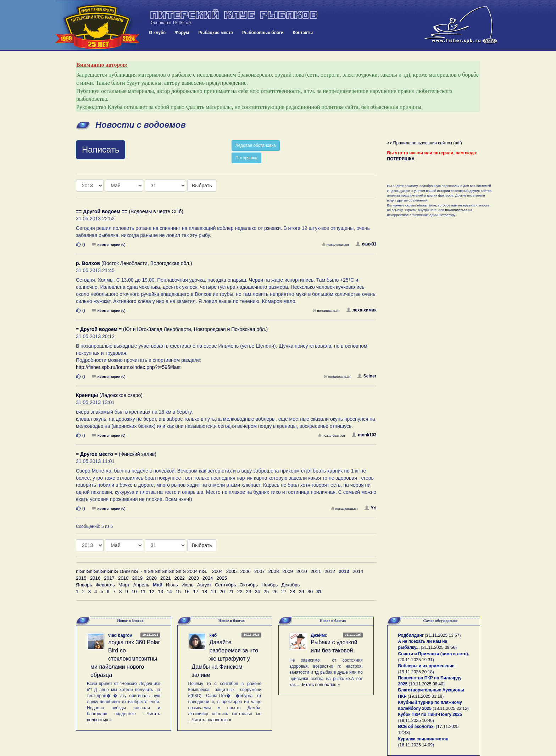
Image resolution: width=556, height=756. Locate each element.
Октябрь (249, 585)
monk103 (364, 435)
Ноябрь (269, 585)
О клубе (157, 33)
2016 (95, 578)
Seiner (367, 376)
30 (310, 592)
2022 (180, 578)
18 (204, 592)
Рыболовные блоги (263, 33)
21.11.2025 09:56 (439, 647)
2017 (109, 578)
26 (275, 592)
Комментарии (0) (109, 245)
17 (196, 592)
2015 (81, 578)
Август (204, 585)
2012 (330, 571)
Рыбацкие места (216, 33)
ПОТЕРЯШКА (401, 159)
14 (169, 592)
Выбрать (202, 186)
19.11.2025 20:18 (416, 672)
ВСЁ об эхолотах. (416, 727)
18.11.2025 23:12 (451, 708)
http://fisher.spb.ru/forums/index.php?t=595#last (128, 367)
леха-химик (362, 310)
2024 (208, 578)
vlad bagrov (120, 635)
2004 (217, 571)
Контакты (303, 33)
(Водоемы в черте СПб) (130, 211)
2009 (288, 571)
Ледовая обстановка (256, 145)
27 (284, 592)
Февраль (105, 585)
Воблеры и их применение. (427, 666)
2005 (232, 571)
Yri (370, 508)
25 (266, 592)
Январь (84, 585)
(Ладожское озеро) (109, 395)
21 (231, 592)
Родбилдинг (411, 635)
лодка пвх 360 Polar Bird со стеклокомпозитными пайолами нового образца (125, 658)
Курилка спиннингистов (423, 739)
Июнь (172, 585)
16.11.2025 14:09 (416, 745)
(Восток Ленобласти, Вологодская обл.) (134, 263)
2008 (274, 571)
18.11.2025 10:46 (416, 721)
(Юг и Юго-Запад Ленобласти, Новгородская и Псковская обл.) (172, 329)
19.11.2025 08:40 (427, 684)
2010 (302, 571)
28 (293, 592)
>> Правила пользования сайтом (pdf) (425, 143)
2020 (151, 578)
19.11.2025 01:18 (426, 696)
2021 (166, 578)
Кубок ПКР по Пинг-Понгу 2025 (430, 714)
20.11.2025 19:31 (416, 660)
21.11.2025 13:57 (443, 635)
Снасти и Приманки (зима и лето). (434, 654)
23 (249, 592)
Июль (188, 585)
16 (187, 592)
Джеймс (319, 635)
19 (213, 592)
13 (160, 592)
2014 (358, 571)
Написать (101, 150)
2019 (138, 578)
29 (302, 592)
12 (152, 592)
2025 (222, 578)
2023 (194, 578)
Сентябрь (226, 585)
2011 (316, 571)
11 (143, 592)
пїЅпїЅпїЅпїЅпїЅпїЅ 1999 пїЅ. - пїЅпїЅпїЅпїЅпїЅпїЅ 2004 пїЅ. (142, 571)
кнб (213, 635)
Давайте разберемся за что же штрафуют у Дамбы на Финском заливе (225, 658)
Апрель (141, 585)
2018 (123, 578)
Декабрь (291, 585)
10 (134, 592)
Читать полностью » (212, 720)
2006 (245, 571)
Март (124, 585)
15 (178, 592)
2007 (260, 571)
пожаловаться (335, 245)
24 (257, 592)
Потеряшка (246, 158)
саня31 (366, 244)
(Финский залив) (116, 454)
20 (222, 592)
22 (240, 592)
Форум (182, 33)
